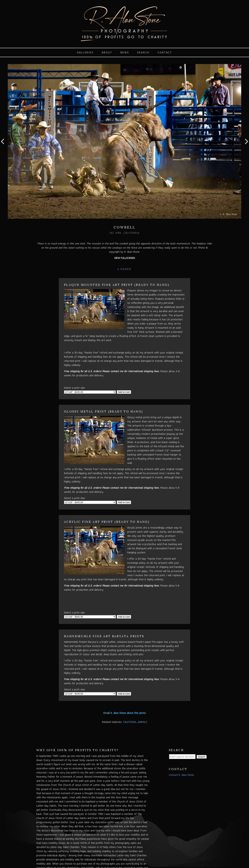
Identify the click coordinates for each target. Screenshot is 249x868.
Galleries (85, 52)
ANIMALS (142, 722)
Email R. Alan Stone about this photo (125, 713)
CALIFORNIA (130, 722)
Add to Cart (124, 392)
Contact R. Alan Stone (181, 775)
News (125, 52)
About (107, 52)
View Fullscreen (124, 258)
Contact (165, 52)
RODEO (126, 269)
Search (143, 52)
